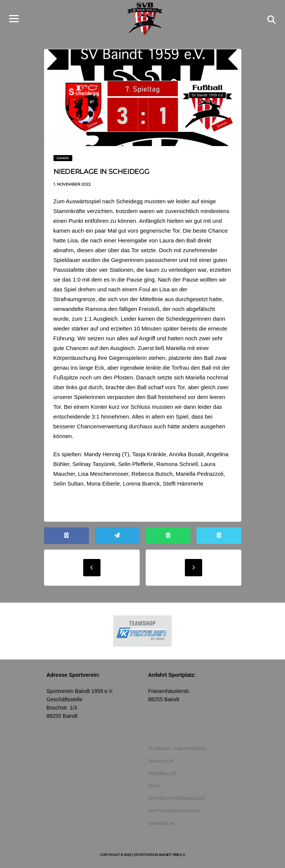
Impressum (161, 824)
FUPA (154, 786)
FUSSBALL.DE (162, 774)
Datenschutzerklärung (177, 798)
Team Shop (161, 761)
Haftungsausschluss (174, 811)
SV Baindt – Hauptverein (177, 749)
